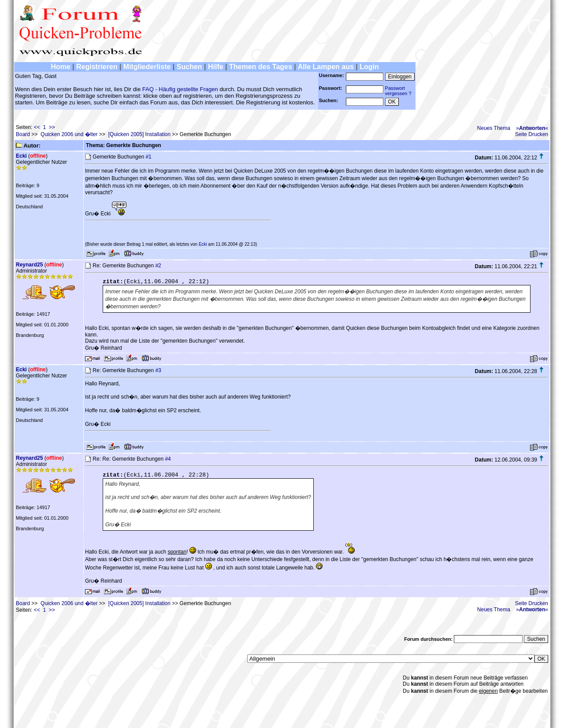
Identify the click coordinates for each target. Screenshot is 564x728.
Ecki (21, 156)
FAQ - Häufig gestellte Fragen (180, 89)
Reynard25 (29, 265)
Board (23, 134)
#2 (158, 266)
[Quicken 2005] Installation (139, 134)
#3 (158, 370)
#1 (148, 157)
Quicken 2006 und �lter (69, 134)
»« (532, 128)
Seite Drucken (532, 134)
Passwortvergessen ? (398, 91)
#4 (168, 459)
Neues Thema (494, 128)
